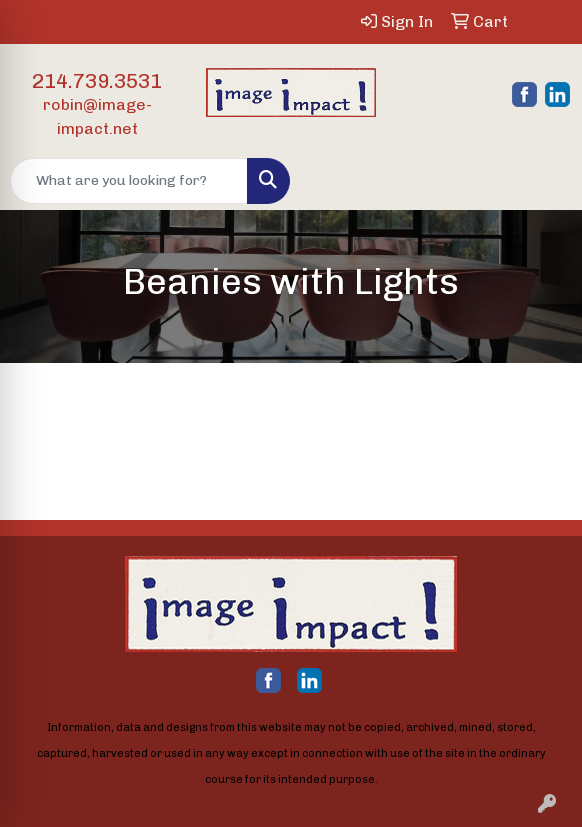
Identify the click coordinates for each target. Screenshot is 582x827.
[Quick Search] (129, 181)
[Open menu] (542, 181)
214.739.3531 (97, 81)
